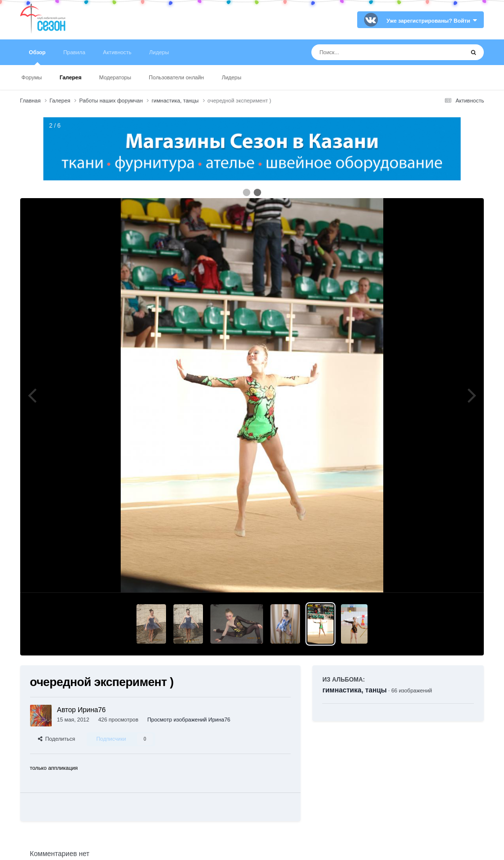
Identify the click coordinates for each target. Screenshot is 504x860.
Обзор (37, 57)
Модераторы (115, 77)
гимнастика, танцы (354, 690)
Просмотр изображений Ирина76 (189, 720)
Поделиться (57, 739)
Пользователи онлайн (176, 77)
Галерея (70, 77)
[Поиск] (369, 52)
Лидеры (232, 77)
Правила (74, 52)
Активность (117, 52)
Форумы (32, 77)
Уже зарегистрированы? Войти (432, 21)
